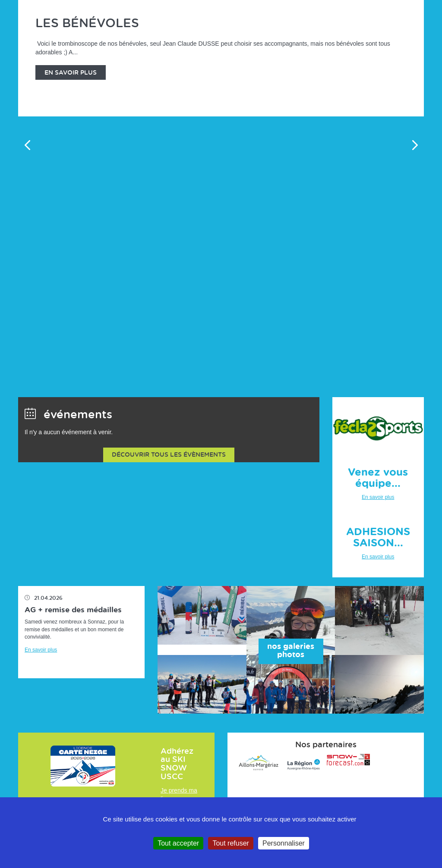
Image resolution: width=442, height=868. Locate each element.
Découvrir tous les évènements (169, 455)
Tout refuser (230, 843)
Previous (27, 145)
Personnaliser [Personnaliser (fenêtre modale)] (284, 843)
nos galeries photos (291, 651)
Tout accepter (178, 843)
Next (415, 145)
